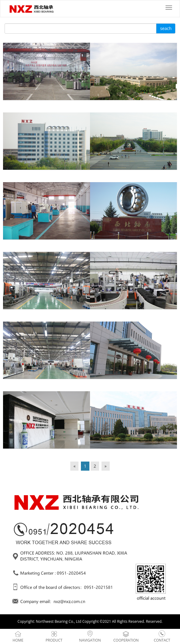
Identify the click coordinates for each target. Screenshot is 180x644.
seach (166, 28)
